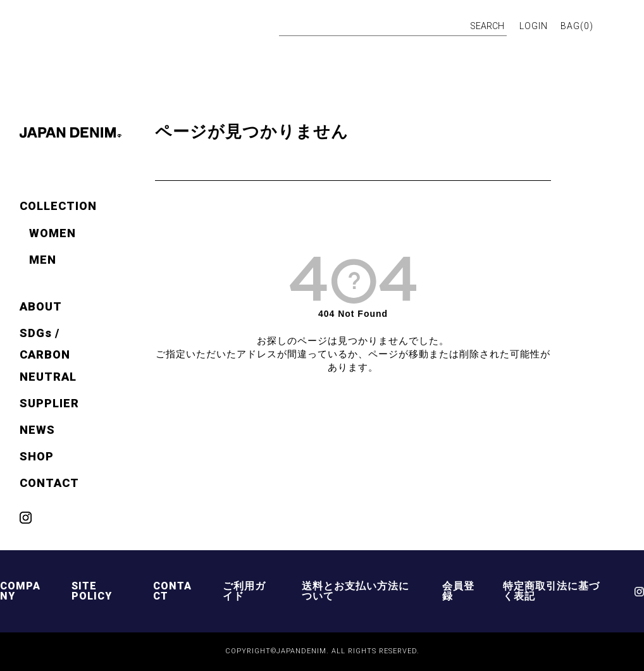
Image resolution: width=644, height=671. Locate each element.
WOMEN (53, 233)
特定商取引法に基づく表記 (551, 591)
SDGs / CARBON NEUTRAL (48, 354)
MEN (43, 260)
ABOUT (41, 306)
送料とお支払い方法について (356, 591)
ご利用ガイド (244, 591)
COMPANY (20, 591)
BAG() (577, 26)
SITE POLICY (92, 591)
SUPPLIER (49, 403)
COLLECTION (58, 206)
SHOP (37, 456)
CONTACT (49, 483)
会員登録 (458, 591)
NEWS (37, 430)
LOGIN (534, 26)
